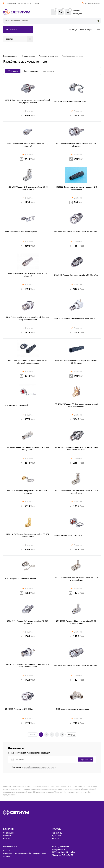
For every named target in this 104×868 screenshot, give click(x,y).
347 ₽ (76, 291)
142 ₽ (28, 681)
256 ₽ (76, 117)
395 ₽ (28, 117)
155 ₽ (28, 595)
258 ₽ (76, 464)
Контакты (8, 839)
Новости (7, 836)
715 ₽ (76, 725)
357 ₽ (28, 421)
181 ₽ (28, 334)
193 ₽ (28, 204)
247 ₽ (28, 161)
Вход (74, 29)
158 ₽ (28, 638)
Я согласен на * (34, 767)
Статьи (6, 850)
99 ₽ (76, 161)
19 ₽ (76, 204)
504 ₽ (76, 421)
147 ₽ (76, 595)
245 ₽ (28, 551)
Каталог (12, 29)
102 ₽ (28, 291)
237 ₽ (28, 464)
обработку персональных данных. (40, 767)
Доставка (56, 836)
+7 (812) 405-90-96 (93, 3)
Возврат (56, 839)
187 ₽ (28, 725)
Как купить (57, 833)
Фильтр (13, 71)
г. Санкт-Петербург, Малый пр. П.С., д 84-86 (22, 3)
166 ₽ (76, 551)
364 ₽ (28, 378)
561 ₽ (28, 508)
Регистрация (86, 29)
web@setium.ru (59, 849)
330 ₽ (28, 247)
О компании (9, 833)
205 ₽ (76, 334)
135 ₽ (76, 247)
